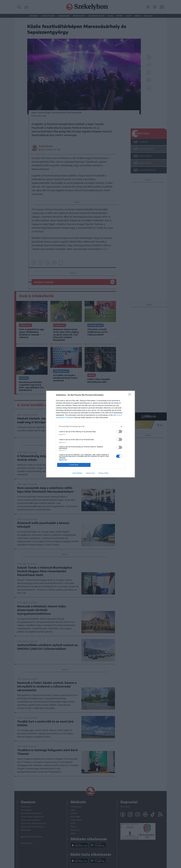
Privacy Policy (103, 473)
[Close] (130, 395)
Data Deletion (77, 473)
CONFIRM (74, 465)
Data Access (90, 473)
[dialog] (90, 434)
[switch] (119, 432)
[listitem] (90, 426)
